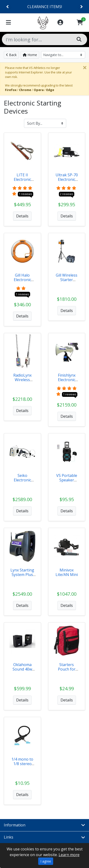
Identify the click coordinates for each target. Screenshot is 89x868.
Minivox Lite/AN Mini (67, 572)
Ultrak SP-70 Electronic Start (67, 179)
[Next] (81, 7)
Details (22, 216)
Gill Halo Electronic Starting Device (22, 282)
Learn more (69, 855)
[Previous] (8, 7)
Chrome (25, 90)
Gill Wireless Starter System (67, 280)
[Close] (85, 67)
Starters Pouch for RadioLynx (67, 669)
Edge (50, 90)
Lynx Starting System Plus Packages (22, 575)
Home (30, 55)
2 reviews (67, 194)
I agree (46, 861)
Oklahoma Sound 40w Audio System (22, 669)
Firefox (11, 90)
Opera (39, 90)
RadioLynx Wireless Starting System (22, 382)
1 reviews (26, 194)
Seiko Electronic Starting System (22, 482)
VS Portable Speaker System (67, 480)
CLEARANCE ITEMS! (45, 7)
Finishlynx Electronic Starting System (67, 382)
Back (11, 55)
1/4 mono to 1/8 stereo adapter (22, 764)
